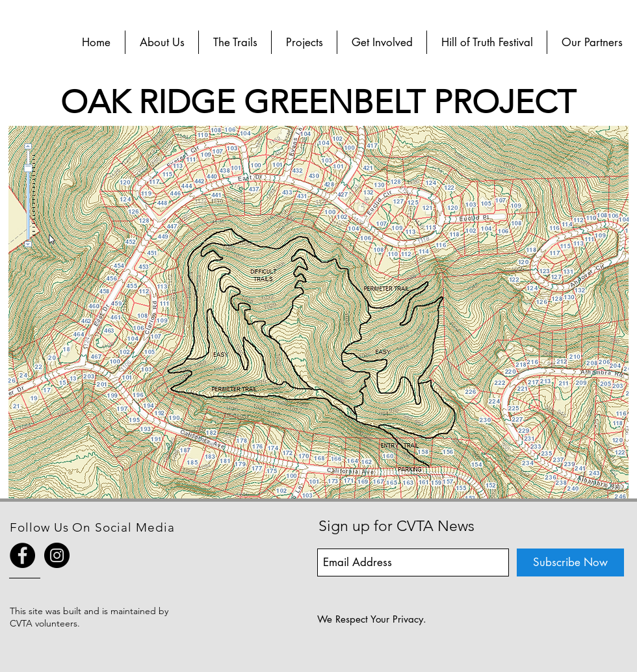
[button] (162, 42)
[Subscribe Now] (570, 562)
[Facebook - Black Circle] (22, 555)
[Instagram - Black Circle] (57, 555)
